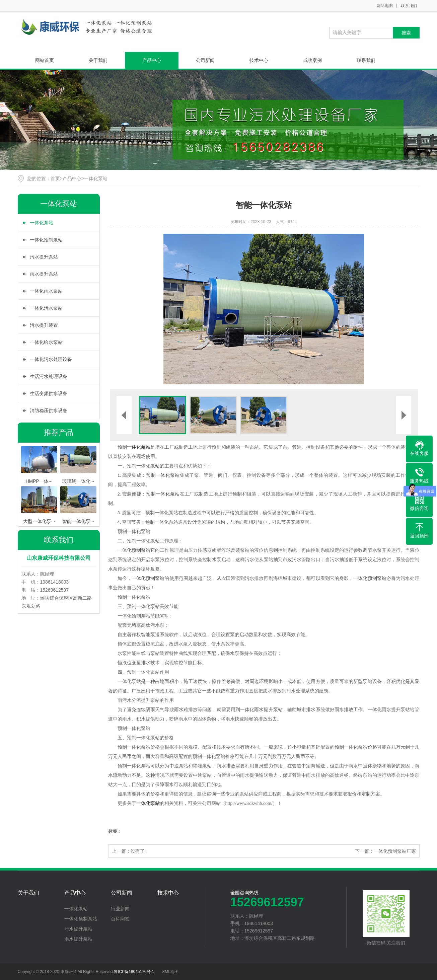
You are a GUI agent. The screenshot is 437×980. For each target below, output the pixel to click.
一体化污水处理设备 (51, 359)
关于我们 (98, 60)
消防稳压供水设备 (49, 410)
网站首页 (45, 60)
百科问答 (120, 919)
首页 (55, 178)
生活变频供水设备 (49, 393)
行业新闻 (120, 909)
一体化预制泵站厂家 (395, 851)
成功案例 (312, 60)
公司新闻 (205, 60)
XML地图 (170, 972)
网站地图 (385, 6)
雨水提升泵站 (44, 274)
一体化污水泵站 (46, 308)
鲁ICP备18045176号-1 (134, 972)
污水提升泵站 (44, 257)
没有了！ (140, 851)
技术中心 (259, 60)
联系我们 (409, 6)
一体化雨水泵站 (46, 291)
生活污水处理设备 (49, 376)
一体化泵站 (96, 178)
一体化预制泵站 (46, 240)
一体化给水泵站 (46, 342)
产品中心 (152, 60)
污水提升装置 (44, 325)
